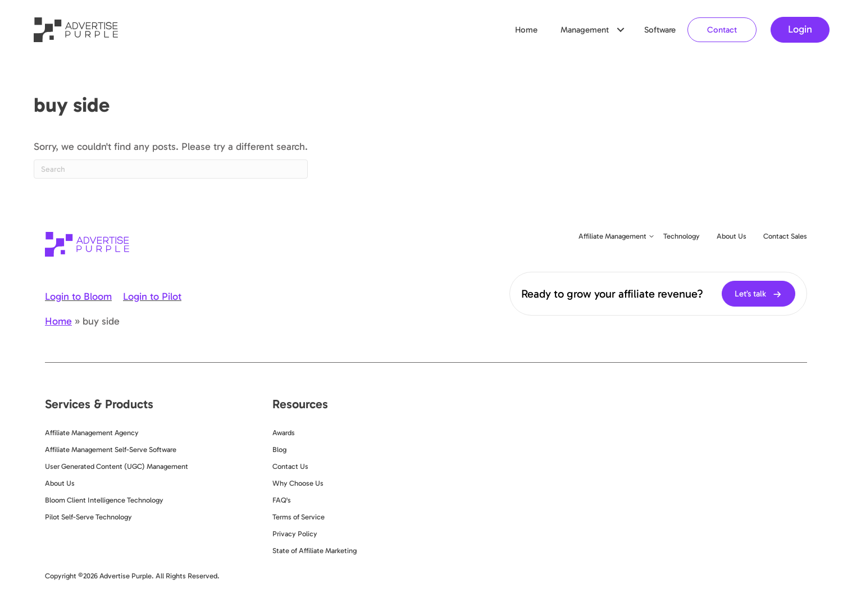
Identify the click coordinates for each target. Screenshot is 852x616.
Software (660, 30)
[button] (621, 30)
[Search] (171, 169)
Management (585, 30)
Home (526, 30)
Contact (722, 30)
